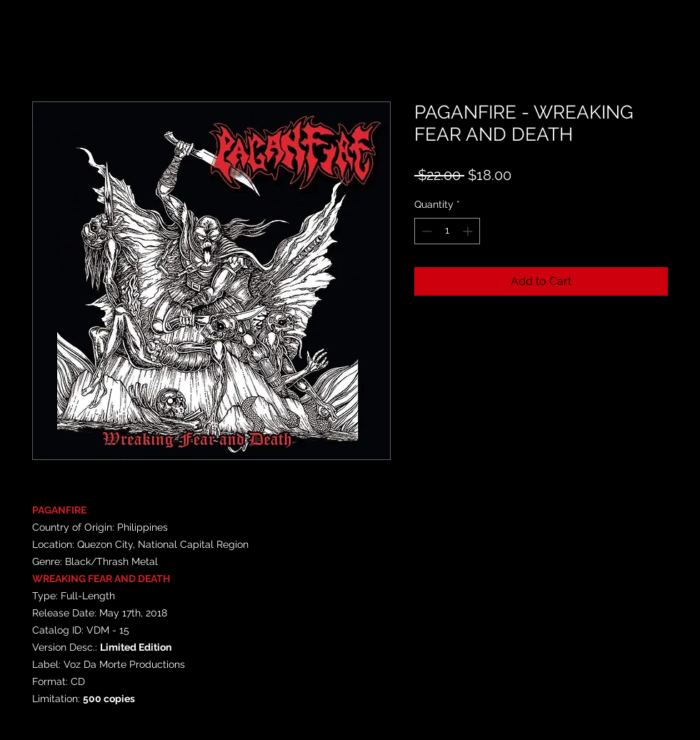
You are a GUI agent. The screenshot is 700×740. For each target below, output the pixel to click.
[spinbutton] (447, 231)
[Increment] (469, 231)
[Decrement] (425, 231)
